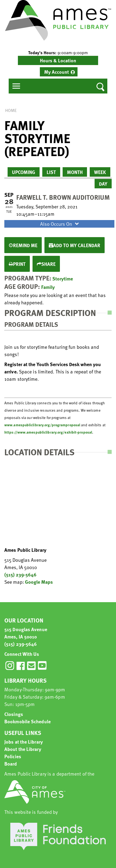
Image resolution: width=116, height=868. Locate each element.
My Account (57, 72)
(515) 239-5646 (20, 574)
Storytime (63, 278)
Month (75, 172)
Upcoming (24, 172)
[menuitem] (59, 72)
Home (11, 110)
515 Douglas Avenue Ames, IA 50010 (26, 633)
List (51, 172)
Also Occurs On (60, 224)
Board (11, 764)
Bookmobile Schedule (28, 721)
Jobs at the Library (24, 742)
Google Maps (39, 582)
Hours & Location (58, 60)
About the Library (23, 749)
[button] (58, 53)
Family (48, 287)
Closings (14, 714)
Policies (13, 756)
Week (100, 172)
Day (103, 184)
